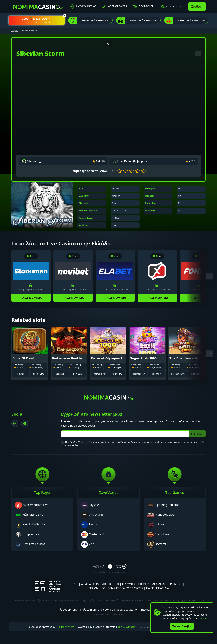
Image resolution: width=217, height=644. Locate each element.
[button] (37, 20)
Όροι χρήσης (69, 610)
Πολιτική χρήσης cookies (97, 610)
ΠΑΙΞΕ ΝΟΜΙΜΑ (31, 298)
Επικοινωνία (149, 610)
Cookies (203, 618)
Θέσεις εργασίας (127, 610)
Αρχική (15, 31)
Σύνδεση (197, 6)
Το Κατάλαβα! (182, 626)
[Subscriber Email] (125, 434)
